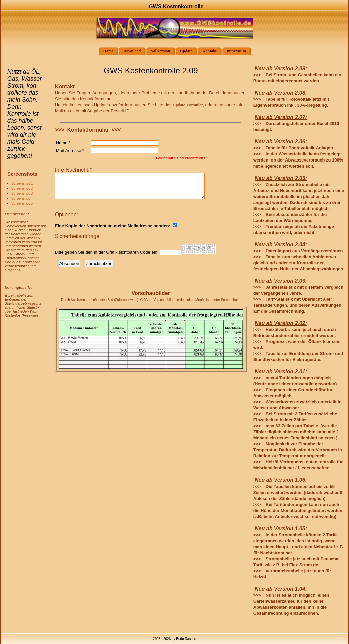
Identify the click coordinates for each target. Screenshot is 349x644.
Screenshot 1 (22, 183)
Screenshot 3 (22, 193)
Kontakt (207, 51)
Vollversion (158, 51)
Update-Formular (188, 105)
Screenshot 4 (22, 198)
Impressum (234, 51)
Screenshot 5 (22, 203)
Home (106, 51)
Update (184, 51)
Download (130, 51)
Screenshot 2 (22, 188)
